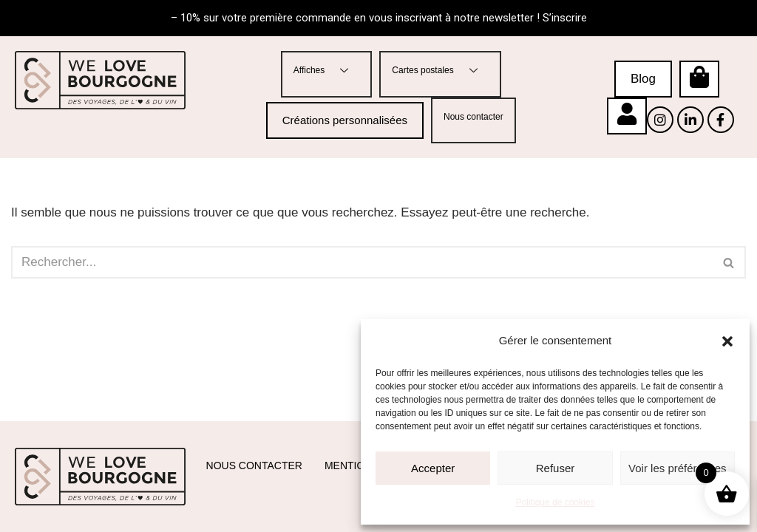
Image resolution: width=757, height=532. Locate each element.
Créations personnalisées (345, 120)
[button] (727, 341)
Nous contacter (473, 117)
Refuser (556, 468)
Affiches (326, 71)
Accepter (433, 468)
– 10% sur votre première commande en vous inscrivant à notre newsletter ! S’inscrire (379, 18)
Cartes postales (440, 71)
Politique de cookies (556, 502)
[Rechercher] (362, 263)
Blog (643, 79)
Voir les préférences (678, 468)
